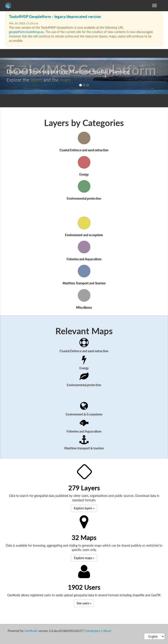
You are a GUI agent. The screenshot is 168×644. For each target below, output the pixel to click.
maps (65, 80)
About (107, 631)
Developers (93, 631)
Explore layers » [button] (84, 508)
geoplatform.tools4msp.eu (26, 32)
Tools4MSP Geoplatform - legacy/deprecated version (55, 16)
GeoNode (17, 7)
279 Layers (84, 488)
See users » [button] (84, 603)
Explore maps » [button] (84, 558)
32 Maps (84, 537)
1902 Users (84, 587)
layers (36, 80)
